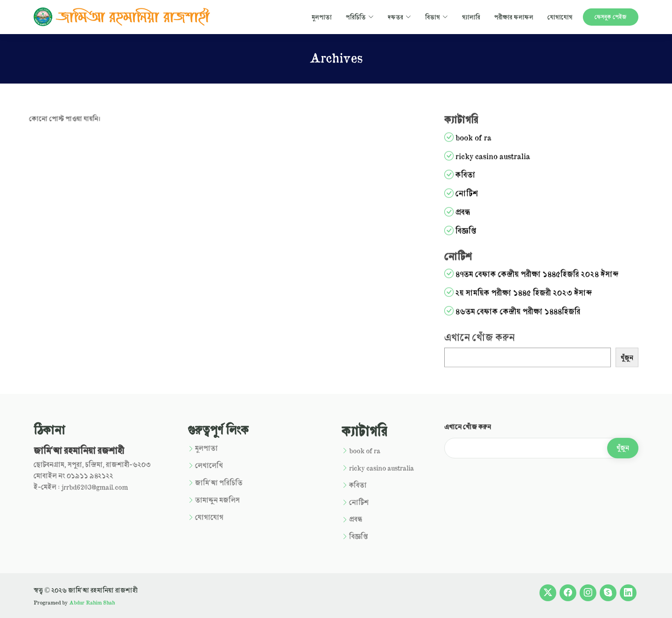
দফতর (399, 17)
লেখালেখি (209, 466)
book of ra (484, 141)
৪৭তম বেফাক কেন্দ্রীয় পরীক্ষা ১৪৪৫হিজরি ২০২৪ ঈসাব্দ (548, 277)
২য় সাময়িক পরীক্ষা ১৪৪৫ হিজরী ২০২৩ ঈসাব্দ (535, 296)
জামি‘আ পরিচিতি (219, 483)
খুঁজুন (638, 361)
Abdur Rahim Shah (92, 602)
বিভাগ (437, 17)
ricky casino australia (504, 159)
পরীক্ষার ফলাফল (514, 17)
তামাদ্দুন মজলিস (217, 500)
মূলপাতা (322, 17)
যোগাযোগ (560, 17)
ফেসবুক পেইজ (611, 17)
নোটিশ (477, 197)
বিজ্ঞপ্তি (477, 234)
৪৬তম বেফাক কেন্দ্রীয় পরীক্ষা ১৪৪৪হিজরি (529, 315)
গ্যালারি (471, 17)
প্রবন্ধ (473, 215)
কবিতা (476, 178)
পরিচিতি (360, 17)
